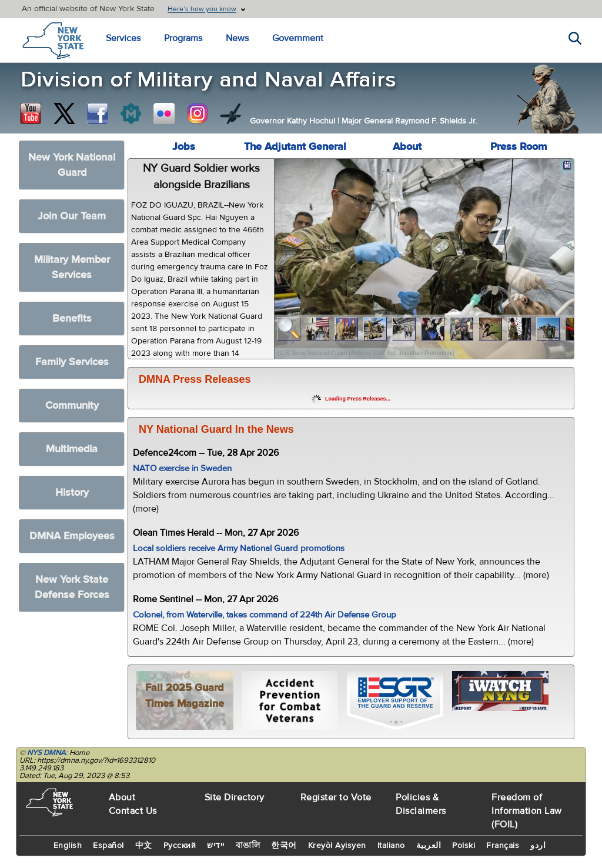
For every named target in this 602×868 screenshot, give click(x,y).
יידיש (216, 846)
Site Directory (235, 797)
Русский (180, 846)
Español (108, 846)
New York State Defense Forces (72, 587)
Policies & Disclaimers (421, 804)
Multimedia (72, 449)
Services (123, 38)
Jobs (184, 147)
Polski (464, 846)
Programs (183, 38)
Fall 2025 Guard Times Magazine (185, 696)
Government (298, 38)
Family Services (72, 362)
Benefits (72, 318)
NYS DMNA (46, 753)
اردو (538, 846)
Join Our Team (72, 216)
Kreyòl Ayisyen (337, 846)
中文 (144, 846)
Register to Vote (336, 797)
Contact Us (133, 811)
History (72, 493)
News (237, 38)
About (407, 147)
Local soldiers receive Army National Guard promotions (239, 548)
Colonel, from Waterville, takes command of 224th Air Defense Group (265, 615)
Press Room (519, 147)
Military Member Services (72, 267)
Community (72, 405)
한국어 (284, 846)
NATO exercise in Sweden (182, 468)
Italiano (391, 846)
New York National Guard (72, 165)
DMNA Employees (72, 536)
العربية (429, 846)
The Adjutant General (295, 147)
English (68, 846)
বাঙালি (248, 846)
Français (503, 846)
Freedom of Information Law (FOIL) (527, 811)
